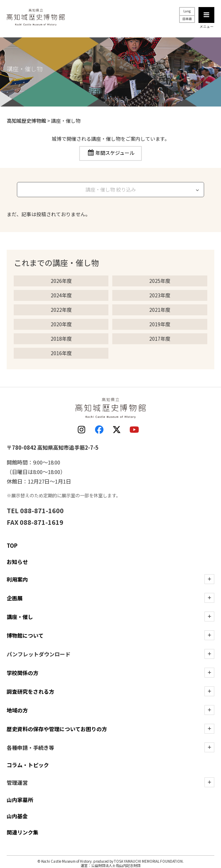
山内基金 (17, 816)
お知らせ (17, 562)
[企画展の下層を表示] (209, 598)
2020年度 (61, 324)
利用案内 (17, 579)
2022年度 (61, 310)
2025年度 (160, 281)
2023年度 (160, 295)
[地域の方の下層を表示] (209, 710)
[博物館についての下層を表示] (209, 635)
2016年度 (61, 353)
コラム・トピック (28, 765)
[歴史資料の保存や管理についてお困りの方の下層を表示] (209, 729)
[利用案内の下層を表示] (209, 579)
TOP (12, 545)
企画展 (15, 598)
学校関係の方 (23, 673)
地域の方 (17, 710)
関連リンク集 (23, 832)
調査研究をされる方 (30, 691)
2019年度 (160, 324)
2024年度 (61, 295)
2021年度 (160, 310)
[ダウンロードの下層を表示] (209, 654)
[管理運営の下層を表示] (209, 782)
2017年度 (160, 339)
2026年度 (61, 281)
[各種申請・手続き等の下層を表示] (209, 747)
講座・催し (20, 617)
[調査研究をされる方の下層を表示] (209, 691)
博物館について (25, 635)
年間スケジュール (115, 153)
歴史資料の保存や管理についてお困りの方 (57, 729)
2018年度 (61, 339)
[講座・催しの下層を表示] (209, 617)
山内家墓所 (20, 800)
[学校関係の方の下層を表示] (209, 673)
